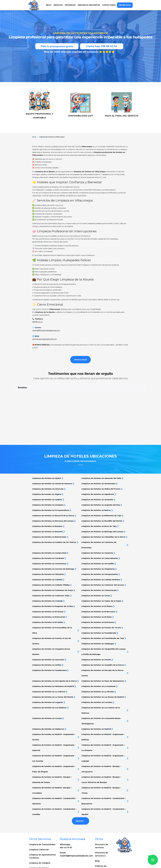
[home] (36, 5)
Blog (97, 839)
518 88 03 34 (125, 5)
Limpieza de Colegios (40, 841)
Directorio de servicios (102, 824)
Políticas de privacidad (101, 845)
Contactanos (109, 5)
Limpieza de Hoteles (39, 846)
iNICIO (49, 5)
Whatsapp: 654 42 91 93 (66, 824)
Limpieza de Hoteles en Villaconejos (52, 137)
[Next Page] (80, 799)
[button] (58, 5)
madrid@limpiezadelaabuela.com (46, 330)
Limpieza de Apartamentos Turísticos (42, 834)
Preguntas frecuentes (89, 5)
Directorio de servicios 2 (102, 832)
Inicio (34, 137)
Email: (76, 832)
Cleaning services (38, 851)
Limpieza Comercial (39, 827)
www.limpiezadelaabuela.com (45, 339)
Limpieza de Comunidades (42, 822)
